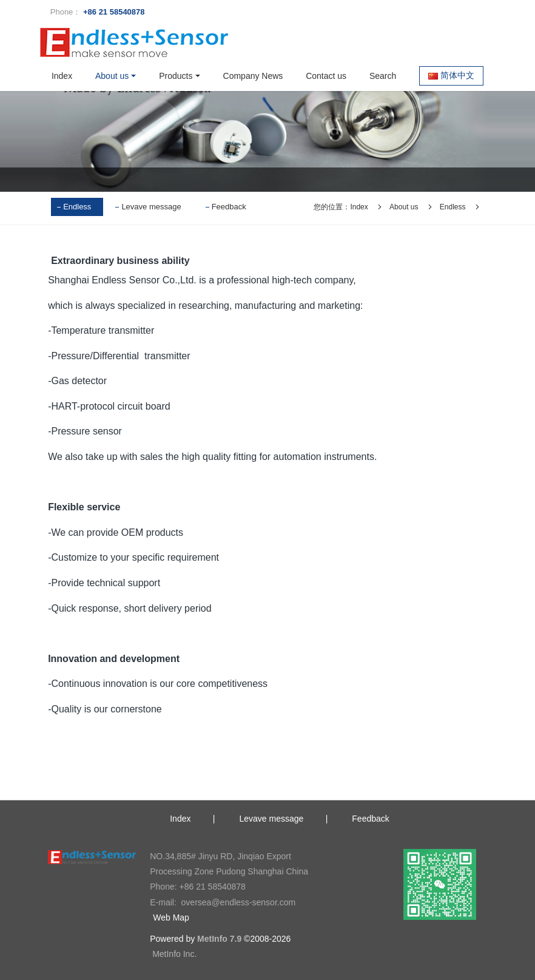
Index (62, 76)
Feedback (229, 207)
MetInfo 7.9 (219, 939)
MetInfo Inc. (174, 954)
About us (404, 207)
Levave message (151, 207)
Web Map (171, 917)
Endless (77, 207)
